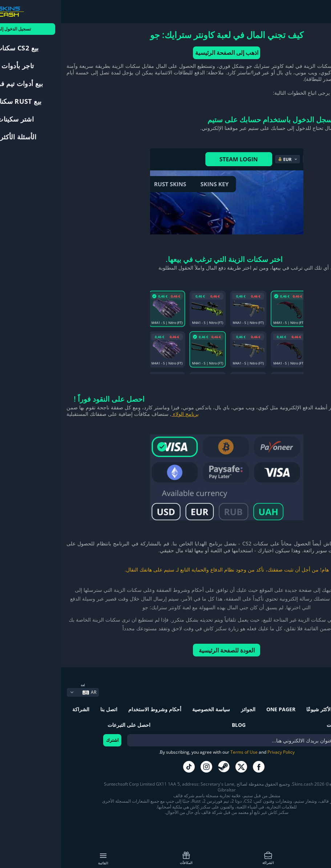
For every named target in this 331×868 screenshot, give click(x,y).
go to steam (163, 767)
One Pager (220, 709)
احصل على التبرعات (68, 725)
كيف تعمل (289, 858)
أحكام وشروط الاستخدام (94, 709)
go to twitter (180, 767)
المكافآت (125, 858)
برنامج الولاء (124, 414)
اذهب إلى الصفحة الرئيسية (166, 53)
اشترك (51, 740)
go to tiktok (128, 767)
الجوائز (187, 709)
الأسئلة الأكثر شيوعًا (266, 709)
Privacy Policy (220, 752)
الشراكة (207, 858)
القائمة (42, 859)
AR (28, 692)
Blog (178, 725)
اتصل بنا (48, 709)
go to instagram (145, 767)
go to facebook (198, 767)
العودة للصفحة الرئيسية (166, 650)
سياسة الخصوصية (150, 709)
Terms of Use (183, 752)
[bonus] (178, 740)
